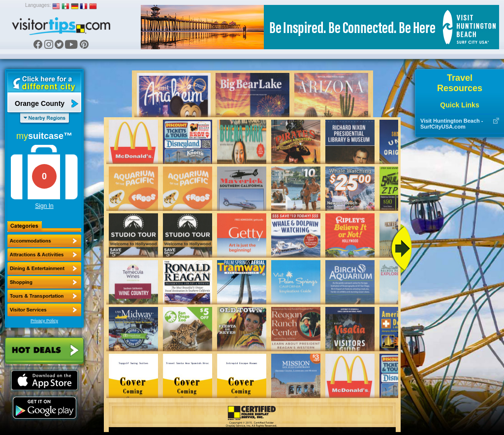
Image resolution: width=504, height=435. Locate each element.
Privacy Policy (44, 321)
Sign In (44, 206)
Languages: (38, 5)
